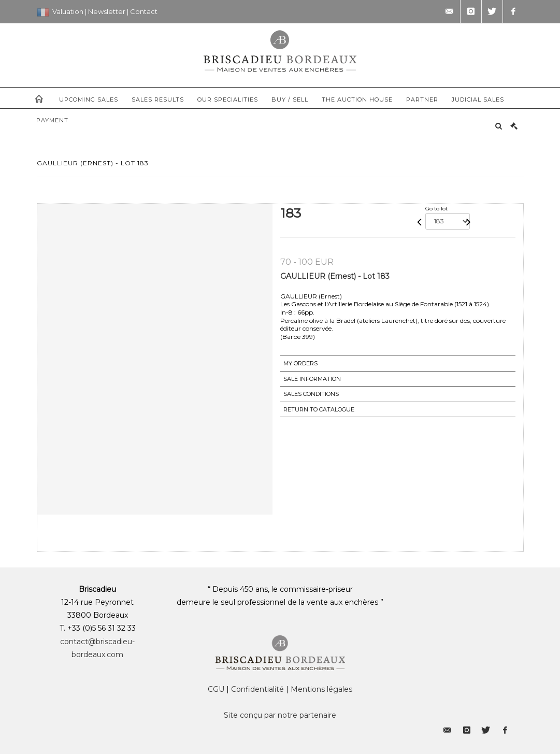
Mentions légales (321, 689)
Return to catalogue (319, 409)
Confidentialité (257, 689)
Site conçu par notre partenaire (280, 715)
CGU (216, 689)
